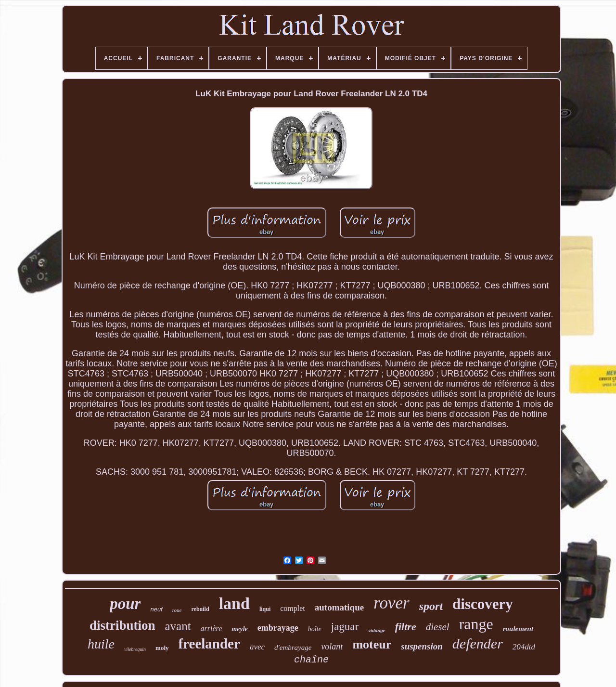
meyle (239, 629)
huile (101, 644)
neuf (156, 609)
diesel (438, 627)
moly (162, 648)
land (234, 603)
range (476, 624)
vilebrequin (135, 649)
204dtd (524, 647)
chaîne (311, 660)
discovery (483, 604)
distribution (122, 625)
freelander (209, 644)
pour (125, 604)
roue (177, 610)
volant (332, 647)
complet (293, 608)
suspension (422, 646)
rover (391, 603)
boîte (315, 629)
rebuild (200, 609)
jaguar (345, 627)
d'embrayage (293, 648)
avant (178, 626)
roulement (518, 629)
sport (431, 606)
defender (478, 643)
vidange (377, 630)
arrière (212, 629)
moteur (372, 644)
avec (257, 647)
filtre (406, 627)
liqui (265, 609)
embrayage (278, 628)
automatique (339, 607)
